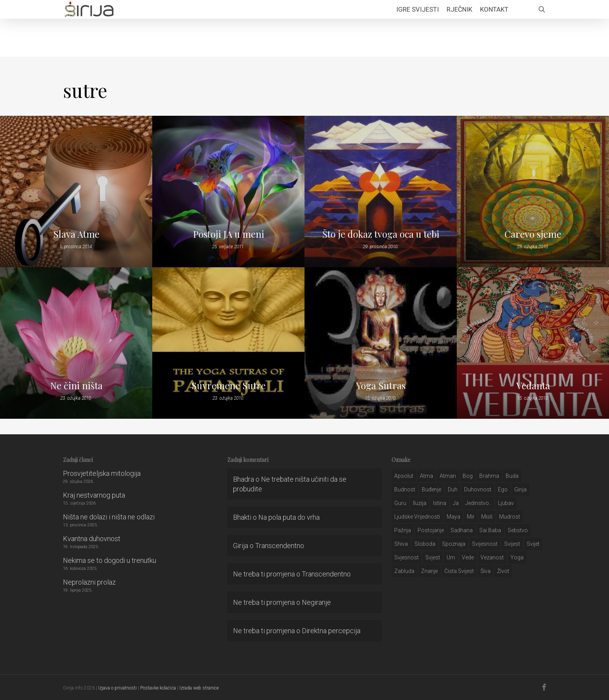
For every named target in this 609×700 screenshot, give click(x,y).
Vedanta (533, 385)
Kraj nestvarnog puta (94, 495)
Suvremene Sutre (229, 385)
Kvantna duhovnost (92, 539)
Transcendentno (280, 546)
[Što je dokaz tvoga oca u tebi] (381, 192)
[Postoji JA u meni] (228, 192)
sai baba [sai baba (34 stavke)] (490, 530)
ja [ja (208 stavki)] (456, 503)
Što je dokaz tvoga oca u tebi (381, 234)
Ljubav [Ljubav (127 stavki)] (506, 503)
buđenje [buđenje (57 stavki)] (432, 489)
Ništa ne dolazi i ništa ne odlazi (109, 517)
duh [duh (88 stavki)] (453, 489)
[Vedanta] (533, 343)
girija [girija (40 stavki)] (520, 489)
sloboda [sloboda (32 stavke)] (425, 544)
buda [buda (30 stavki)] (512, 476)
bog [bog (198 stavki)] (468, 476)
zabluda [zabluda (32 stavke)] (404, 571)
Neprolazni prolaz (89, 582)
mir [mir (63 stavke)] (471, 517)
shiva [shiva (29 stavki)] (401, 544)
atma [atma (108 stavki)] (426, 476)
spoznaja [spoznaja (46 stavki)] (454, 544)
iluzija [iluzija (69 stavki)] (420, 503)
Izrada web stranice (199, 688)
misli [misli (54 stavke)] (487, 517)
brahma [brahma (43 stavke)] (489, 476)
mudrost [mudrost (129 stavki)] (510, 517)
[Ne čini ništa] (76, 343)
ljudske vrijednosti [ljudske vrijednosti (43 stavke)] (417, 517)
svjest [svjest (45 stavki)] (433, 557)
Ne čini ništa (76, 385)
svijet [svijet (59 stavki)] (533, 544)
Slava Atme (76, 234)
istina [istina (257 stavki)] (440, 503)
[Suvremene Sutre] (228, 343)
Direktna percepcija (331, 631)
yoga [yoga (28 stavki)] (517, 557)
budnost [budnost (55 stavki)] (405, 489)
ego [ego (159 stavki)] (503, 489)
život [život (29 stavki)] (503, 571)
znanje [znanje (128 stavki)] (429, 571)
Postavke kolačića (158, 688)
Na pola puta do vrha (289, 517)
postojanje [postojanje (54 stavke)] (431, 530)
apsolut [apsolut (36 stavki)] (404, 476)
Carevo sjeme (533, 234)
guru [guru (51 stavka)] (400, 503)
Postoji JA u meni (229, 234)
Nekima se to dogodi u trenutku (110, 560)
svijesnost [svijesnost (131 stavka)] (485, 544)
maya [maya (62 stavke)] (453, 517)
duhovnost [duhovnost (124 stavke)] (478, 489)
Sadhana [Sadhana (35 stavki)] (462, 530)
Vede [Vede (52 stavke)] (468, 557)
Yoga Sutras (381, 385)
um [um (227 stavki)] (451, 557)
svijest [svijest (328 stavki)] (512, 544)
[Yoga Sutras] (381, 343)
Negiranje (316, 602)
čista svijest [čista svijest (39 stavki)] (459, 571)
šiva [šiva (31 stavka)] (485, 571)
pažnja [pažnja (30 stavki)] (403, 530)
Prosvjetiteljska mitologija (102, 473)
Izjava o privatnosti (117, 688)
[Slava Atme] (76, 192)
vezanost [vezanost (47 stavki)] (492, 557)
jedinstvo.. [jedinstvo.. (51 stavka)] (478, 503)
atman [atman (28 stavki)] (448, 476)
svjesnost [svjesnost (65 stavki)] (406, 557)
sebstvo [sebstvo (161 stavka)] (518, 530)
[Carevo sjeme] (533, 192)
